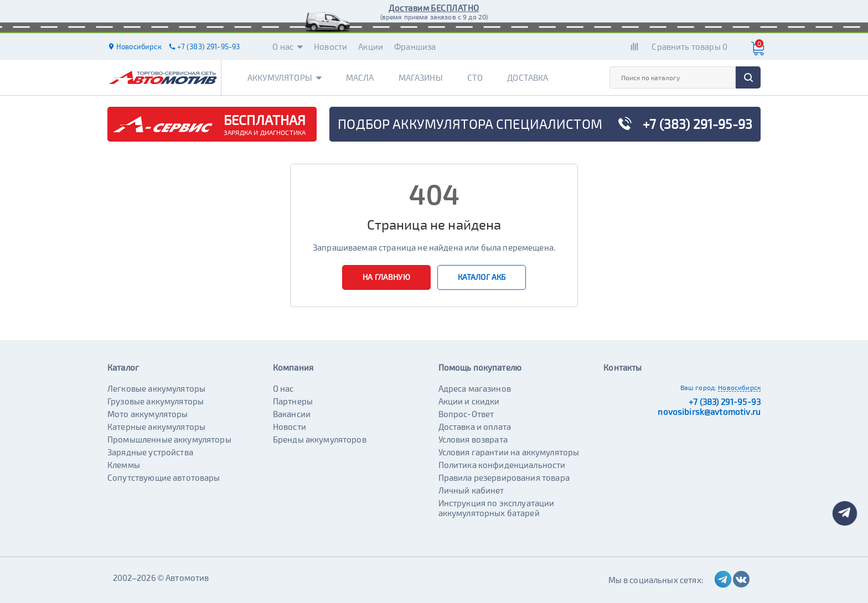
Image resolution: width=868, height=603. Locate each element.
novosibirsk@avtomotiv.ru (709, 412)
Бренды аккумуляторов (320, 439)
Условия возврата (473, 439)
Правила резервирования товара (504, 477)
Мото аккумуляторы (148, 414)
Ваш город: (699, 387)
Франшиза (415, 46)
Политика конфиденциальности (502, 465)
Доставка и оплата (475, 427)
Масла (360, 77)
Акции (371, 46)
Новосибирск (739, 387)
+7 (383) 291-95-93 (725, 402)
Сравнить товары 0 (689, 46)
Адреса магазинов (475, 388)
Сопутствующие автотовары (164, 477)
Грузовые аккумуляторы (156, 401)
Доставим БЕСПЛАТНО (434, 8)
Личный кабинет (471, 490)
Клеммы (124, 465)
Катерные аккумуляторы (156, 427)
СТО (475, 77)
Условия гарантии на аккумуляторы (509, 452)
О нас (288, 46)
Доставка (528, 77)
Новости (330, 46)
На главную (386, 277)
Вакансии (292, 414)
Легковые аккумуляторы (156, 388)
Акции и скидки (469, 401)
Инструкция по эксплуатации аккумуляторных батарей (497, 508)
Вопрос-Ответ (466, 414)
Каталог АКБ (482, 277)
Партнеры (293, 401)
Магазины (421, 77)
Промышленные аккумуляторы (169, 439)
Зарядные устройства (150, 452)
